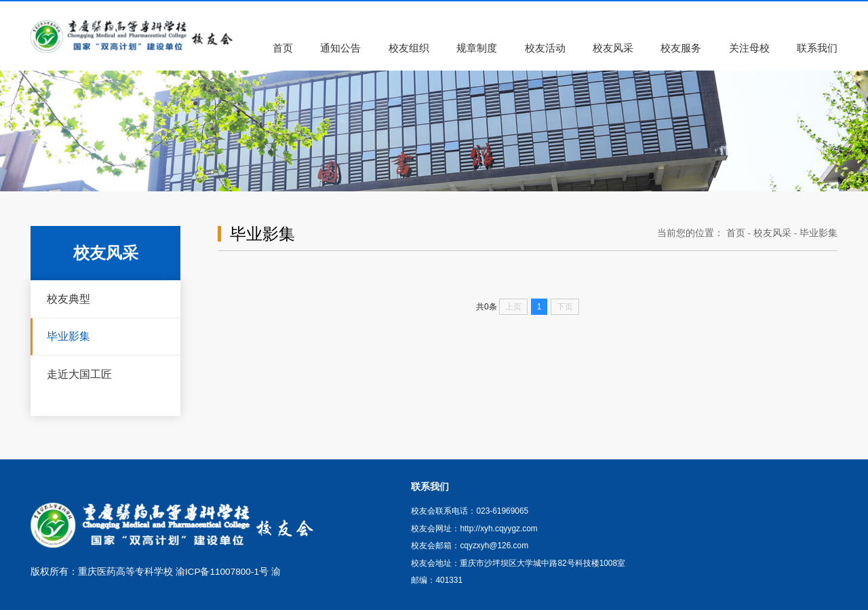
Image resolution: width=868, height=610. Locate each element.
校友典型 (68, 299)
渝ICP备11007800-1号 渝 (228, 572)
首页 (736, 233)
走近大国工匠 (79, 374)
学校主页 (730, 8)
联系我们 (784, 8)
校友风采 (772, 233)
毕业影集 (68, 336)
